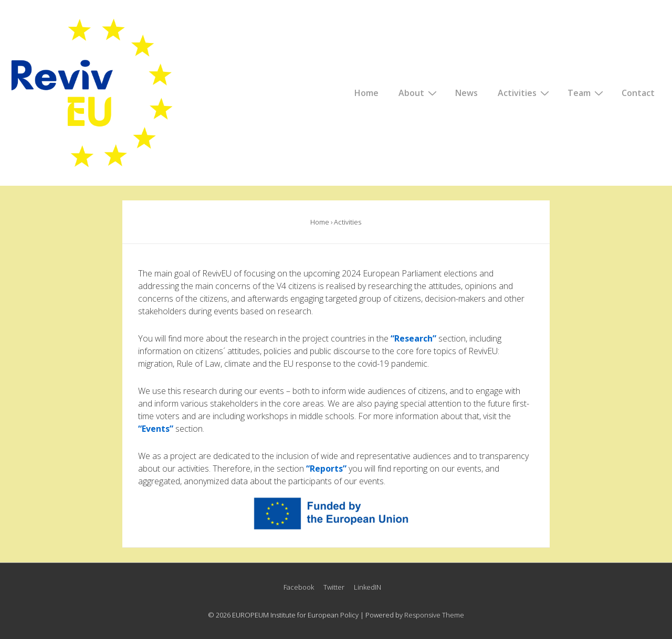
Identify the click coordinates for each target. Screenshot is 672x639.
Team (587, 92)
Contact (638, 93)
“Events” (156, 429)
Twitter (334, 587)
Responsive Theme (434, 615)
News (466, 93)
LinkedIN (367, 587)
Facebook (299, 587)
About (419, 92)
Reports (326, 468)
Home (366, 93)
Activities (525, 92)
